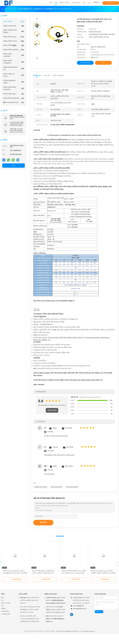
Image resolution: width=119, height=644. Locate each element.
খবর (2, 606)
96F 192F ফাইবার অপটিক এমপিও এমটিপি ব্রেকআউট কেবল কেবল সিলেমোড (30, 600)
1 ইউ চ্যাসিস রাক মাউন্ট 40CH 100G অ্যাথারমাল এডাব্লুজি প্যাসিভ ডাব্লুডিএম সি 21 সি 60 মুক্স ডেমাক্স (56, 610)
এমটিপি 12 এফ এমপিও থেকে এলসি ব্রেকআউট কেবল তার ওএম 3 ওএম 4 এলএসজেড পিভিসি (17, 131)
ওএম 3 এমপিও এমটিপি (72, 487)
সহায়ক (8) (50, 432)
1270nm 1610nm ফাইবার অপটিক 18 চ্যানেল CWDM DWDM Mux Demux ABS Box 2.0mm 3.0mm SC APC (56, 601)
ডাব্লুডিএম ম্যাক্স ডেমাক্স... (14, 26)
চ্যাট (14, 165)
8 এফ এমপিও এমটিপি (57, 487)
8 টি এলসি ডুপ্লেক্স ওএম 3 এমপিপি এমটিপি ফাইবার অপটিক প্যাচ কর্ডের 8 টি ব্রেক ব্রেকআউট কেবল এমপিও (103, 573)
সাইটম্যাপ (4, 609)
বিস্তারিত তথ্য (37, 75)
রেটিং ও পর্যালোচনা (58, 75)
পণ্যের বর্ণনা (47, 75)
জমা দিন (43, 522)
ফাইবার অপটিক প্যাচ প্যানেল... (14, 75)
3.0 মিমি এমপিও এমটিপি (41, 487)
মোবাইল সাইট (5, 611)
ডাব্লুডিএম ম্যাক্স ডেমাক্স (50, 594)
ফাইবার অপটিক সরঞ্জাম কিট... (14, 98)
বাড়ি (2, 598)
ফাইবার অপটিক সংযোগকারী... (14, 55)
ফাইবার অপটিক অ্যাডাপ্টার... (14, 50)
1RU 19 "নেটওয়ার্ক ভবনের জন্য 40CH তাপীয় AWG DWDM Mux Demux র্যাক (55, 619)
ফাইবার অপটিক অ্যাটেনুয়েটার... (14, 62)
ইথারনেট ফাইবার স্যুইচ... (14, 94)
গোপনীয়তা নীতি (6, 614)
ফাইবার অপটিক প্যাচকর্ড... (14, 41)
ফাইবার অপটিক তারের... (14, 37)
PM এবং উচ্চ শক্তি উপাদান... (14, 103)
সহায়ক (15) (50, 451)
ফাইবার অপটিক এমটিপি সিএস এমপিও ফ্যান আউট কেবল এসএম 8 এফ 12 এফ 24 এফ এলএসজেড (74, 573)
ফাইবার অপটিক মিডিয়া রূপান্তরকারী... (14, 88)
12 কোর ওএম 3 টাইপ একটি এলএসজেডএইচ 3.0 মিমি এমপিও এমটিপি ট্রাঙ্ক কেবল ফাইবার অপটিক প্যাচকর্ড (30, 619)
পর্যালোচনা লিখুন (52, 410)
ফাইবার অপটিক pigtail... (14, 45)
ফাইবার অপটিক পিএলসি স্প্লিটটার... (14, 31)
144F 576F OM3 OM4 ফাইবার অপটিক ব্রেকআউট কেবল (17, 117)
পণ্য (2, 600)
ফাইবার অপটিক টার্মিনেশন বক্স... (14, 68)
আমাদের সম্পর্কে (6, 603)
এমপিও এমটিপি (14, 22)
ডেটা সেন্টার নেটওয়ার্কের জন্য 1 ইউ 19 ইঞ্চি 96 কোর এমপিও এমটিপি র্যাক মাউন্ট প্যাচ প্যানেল (30, 610)
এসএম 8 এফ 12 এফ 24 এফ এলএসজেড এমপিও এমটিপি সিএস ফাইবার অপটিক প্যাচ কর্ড (17, 124)
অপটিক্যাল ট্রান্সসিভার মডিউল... (14, 82)
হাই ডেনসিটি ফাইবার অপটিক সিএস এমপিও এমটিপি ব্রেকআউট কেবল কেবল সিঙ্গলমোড (44, 573)
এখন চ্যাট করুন (111, 3)
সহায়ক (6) (50, 470)
